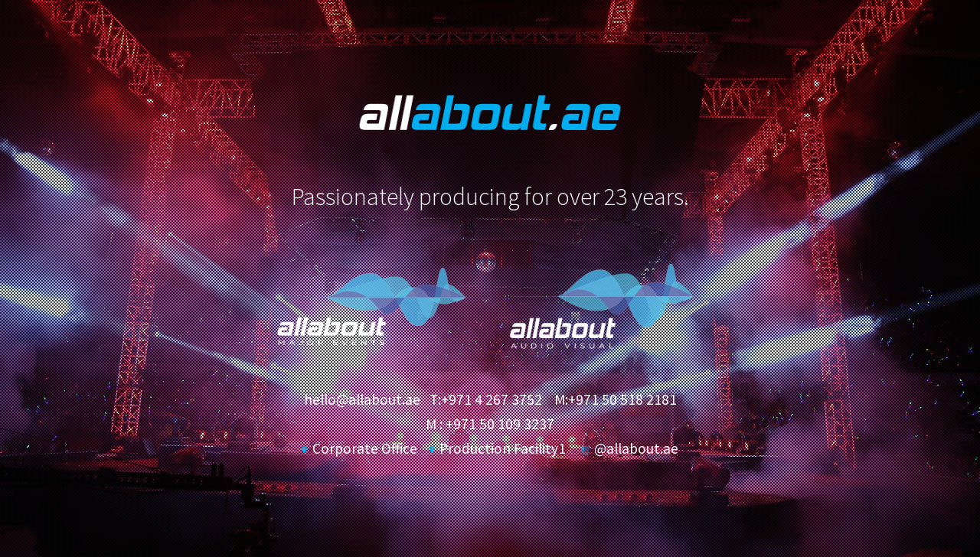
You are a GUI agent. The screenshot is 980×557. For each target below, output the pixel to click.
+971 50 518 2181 (622, 399)
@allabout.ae (630, 448)
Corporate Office (359, 448)
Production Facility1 (498, 448)
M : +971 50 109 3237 (490, 424)
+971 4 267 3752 (492, 399)
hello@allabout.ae (362, 399)
